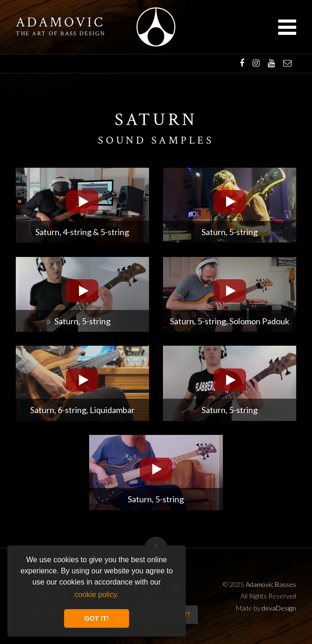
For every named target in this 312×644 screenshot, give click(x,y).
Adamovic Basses (156, 27)
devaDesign (279, 608)
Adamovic (60, 23)
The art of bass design (61, 33)
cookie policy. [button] (97, 595)
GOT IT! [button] (97, 618)
